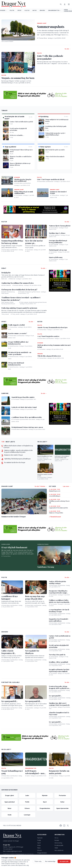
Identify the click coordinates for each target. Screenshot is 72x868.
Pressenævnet (20, 854)
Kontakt (57, 840)
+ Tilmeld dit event (55, 517)
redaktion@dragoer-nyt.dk (14, 851)
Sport (20, 10)
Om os (56, 838)
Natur (35, 10)
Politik (12, 10)
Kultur (27, 10)
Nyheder (40, 838)
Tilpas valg (38, 861)
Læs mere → (67, 486)
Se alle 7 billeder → (41, 486)
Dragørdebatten (54, 10)
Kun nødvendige (50, 861)
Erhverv (42, 10)
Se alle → (68, 49)
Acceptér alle (64, 861)
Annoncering (58, 843)
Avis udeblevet (59, 850)
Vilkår (56, 848)
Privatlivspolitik (59, 845)
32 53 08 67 (9, 849)
